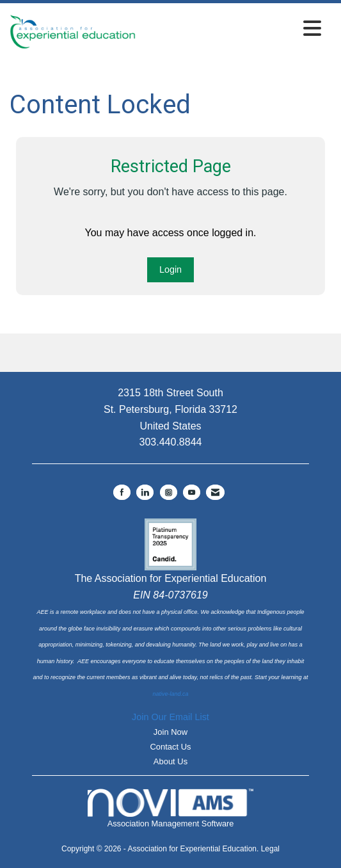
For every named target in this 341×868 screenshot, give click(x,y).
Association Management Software (171, 808)
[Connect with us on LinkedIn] (145, 492)
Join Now (170, 732)
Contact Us (170, 747)
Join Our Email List (170, 717)
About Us (170, 761)
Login (170, 269)
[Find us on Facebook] (122, 492)
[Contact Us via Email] (215, 492)
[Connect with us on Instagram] (169, 492)
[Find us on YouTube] (192, 492)
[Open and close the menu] (232, 29)
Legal (270, 849)
